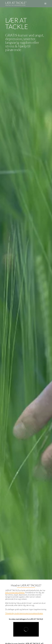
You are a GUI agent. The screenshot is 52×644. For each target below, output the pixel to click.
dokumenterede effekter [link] (15, 592)
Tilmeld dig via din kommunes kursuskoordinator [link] (24, 613)
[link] (16, 3)
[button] (45, 5)
